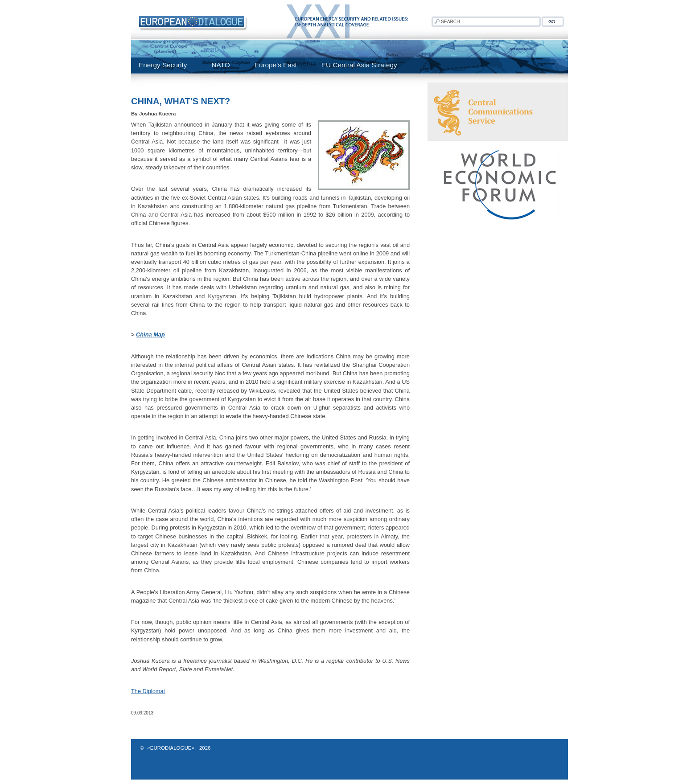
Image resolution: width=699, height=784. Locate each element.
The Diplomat (148, 691)
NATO (220, 65)
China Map (150, 335)
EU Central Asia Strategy (359, 65)
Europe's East (276, 65)
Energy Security (163, 65)
